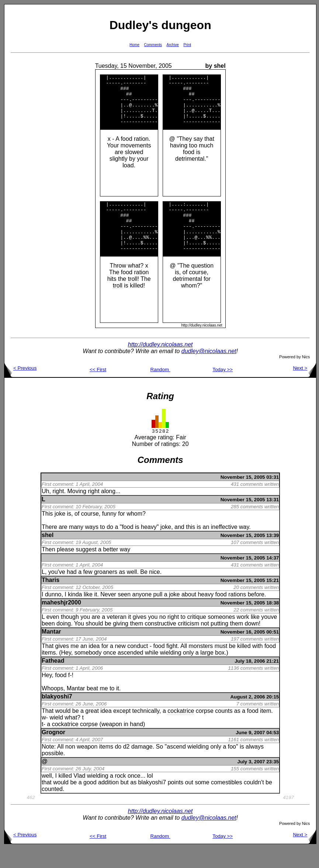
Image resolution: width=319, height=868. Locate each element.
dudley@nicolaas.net (209, 371)
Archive (173, 45)
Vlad (79, 796)
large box (212, 672)
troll (133, 299)
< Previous (20, 388)
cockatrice (181, 731)
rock (120, 796)
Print (187, 45)
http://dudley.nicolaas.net (160, 364)
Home (134, 45)
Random (160, 389)
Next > (304, 388)
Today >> (223, 389)
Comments (153, 45)
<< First (98, 389)
